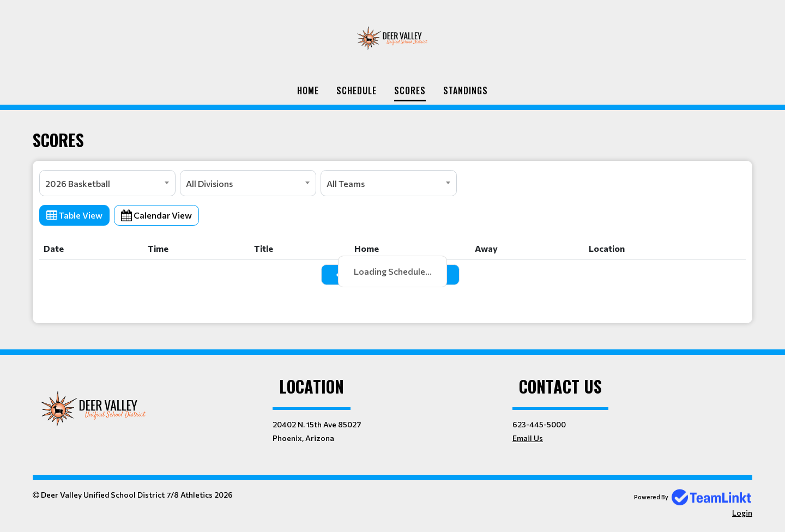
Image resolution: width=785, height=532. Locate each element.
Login (742, 513)
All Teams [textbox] (346, 183)
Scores (410, 90)
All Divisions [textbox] (209, 183)
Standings (466, 90)
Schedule (357, 90)
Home (308, 90)
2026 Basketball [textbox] (78, 183)
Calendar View (156, 215)
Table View (74, 215)
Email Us (528, 438)
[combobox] (107, 183)
